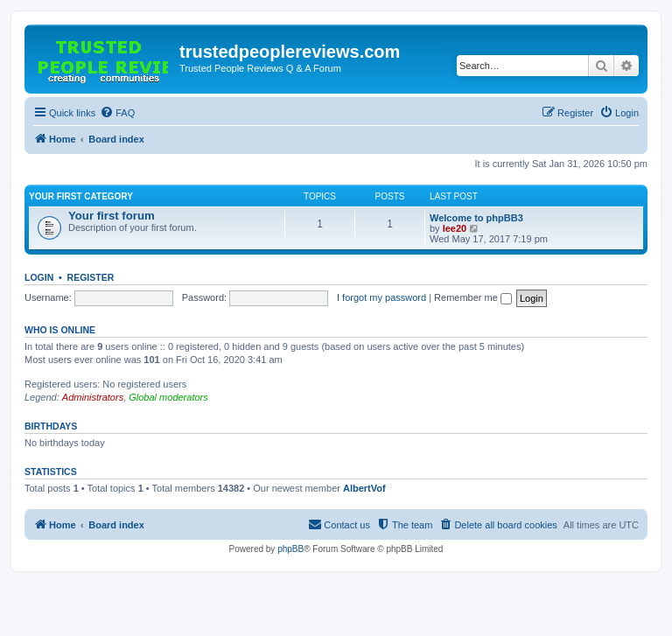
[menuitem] (117, 113)
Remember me (473, 297)
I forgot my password (381, 297)
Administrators (93, 397)
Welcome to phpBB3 (476, 218)
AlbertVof (364, 488)
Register (91, 277)
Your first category (81, 196)
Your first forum (112, 216)
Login (39, 277)
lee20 (455, 228)
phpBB (290, 549)
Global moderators (168, 397)
